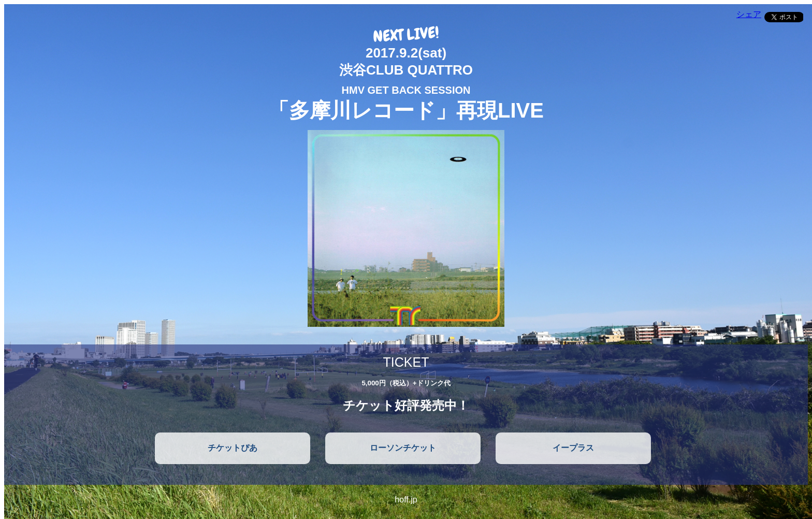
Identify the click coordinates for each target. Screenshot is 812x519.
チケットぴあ (233, 448)
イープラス (573, 448)
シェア (749, 14)
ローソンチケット (403, 448)
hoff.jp (406, 500)
